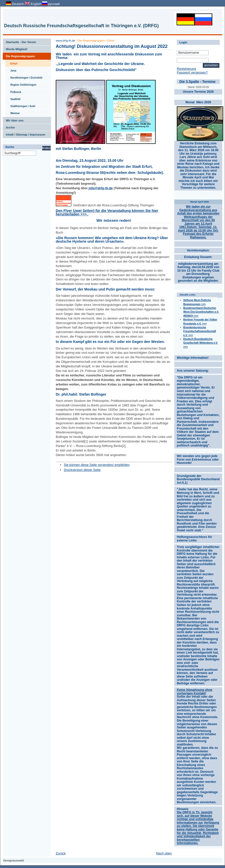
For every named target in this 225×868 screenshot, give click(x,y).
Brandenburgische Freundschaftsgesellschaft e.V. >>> (200, 331)
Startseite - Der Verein (19, 41)
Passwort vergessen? (192, 72)
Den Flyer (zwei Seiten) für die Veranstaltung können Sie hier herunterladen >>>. (107, 212)
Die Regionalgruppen (19, 55)
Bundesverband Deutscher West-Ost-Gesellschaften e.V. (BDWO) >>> (201, 312)
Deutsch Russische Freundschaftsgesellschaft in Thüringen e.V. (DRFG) (81, 26)
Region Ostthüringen (21, 84)
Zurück (61, 853)
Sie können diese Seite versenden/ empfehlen (97, 465)
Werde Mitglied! (15, 48)
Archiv (9, 126)
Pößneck (13, 91)
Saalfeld (13, 98)
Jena (11, 70)
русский (51, 4)
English (33, 4)
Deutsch (15, 4)
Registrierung (186, 69)
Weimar (12, 112)
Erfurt (11, 62)
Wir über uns (13, 119)
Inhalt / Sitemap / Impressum (24, 134)
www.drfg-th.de (65, 41)
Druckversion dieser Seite (82, 470)
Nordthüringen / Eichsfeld (24, 77)
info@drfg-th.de (100, 188)
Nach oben (164, 853)
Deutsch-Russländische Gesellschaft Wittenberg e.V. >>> (201, 343)
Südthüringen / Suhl (20, 105)
